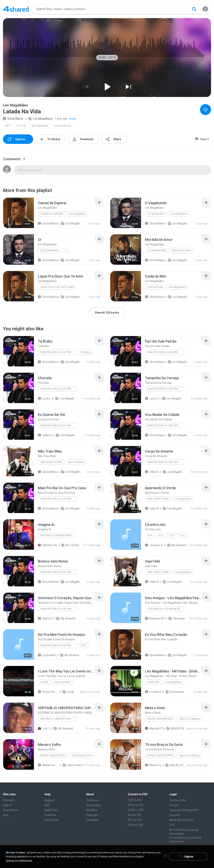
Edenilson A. (48, 545)
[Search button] (194, 9)
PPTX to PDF (136, 805)
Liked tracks (72, 765)
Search (7, 805)
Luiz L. (44, 728)
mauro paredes (62, 682)
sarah (68, 692)
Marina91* (154, 728)
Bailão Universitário (161, 719)
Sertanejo (177, 618)
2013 (161, 536)
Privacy (174, 805)
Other (44, 682)
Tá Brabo (85, 352)
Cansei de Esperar (52, 214)
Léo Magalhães (41, 119)
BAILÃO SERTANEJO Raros (177, 728)
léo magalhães (40, 126)
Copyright (92, 815)
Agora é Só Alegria (190, 719)
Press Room (11, 810)
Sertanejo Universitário (56, 536)
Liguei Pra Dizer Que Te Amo (57, 287)
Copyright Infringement (184, 810)
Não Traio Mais (76, 462)
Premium (9, 800)
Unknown (153, 682)
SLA (172, 825)
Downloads (175, 692)
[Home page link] (16, 9)
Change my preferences (19, 861)
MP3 (8, 126)
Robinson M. (155, 618)
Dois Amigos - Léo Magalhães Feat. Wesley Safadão (166, 609)
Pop (150, 536)
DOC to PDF (135, 800)
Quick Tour (51, 810)
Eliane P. (45, 618)
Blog (6, 815)
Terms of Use (178, 800)
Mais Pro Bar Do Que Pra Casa (59, 352)
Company (92, 800)
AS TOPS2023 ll (72, 545)
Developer (93, 820)
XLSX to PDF (136, 825)
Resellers (92, 810)
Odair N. (45, 435)
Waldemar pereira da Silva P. (48, 765)
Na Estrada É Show (83, 755)
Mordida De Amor (182, 251)
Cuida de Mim (155, 287)
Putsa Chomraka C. (48, 692)
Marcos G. (153, 765)
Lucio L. (45, 399)
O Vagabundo (156, 214)
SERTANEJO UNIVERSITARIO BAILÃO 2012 (59, 719)
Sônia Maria (13, 119)
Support (50, 800)
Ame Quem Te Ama (51, 462)
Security (175, 815)
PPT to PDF (135, 820)
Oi (66, 251)
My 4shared (177, 545)
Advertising (93, 805)
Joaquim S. (154, 545)
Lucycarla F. (47, 655)
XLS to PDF (135, 815)
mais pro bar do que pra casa (65, 126)
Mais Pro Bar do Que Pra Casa (59, 645)
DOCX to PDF (136, 810)
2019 (83, 645)
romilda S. (153, 692)
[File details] (19, 213)
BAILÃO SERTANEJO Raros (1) (176, 765)
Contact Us (51, 820)
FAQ (47, 805)
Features (50, 815)
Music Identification (181, 820)
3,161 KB (21, 126)
